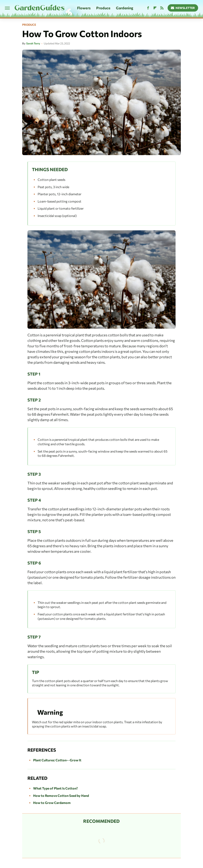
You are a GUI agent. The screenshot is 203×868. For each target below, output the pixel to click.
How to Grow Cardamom (52, 803)
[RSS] (162, 8)
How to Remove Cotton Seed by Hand (61, 796)
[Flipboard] (155, 8)
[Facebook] (148, 8)
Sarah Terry (33, 43)
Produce (103, 8)
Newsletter (183, 8)
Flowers (84, 8)
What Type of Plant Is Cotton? (55, 788)
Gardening (125, 8)
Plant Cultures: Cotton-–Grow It (57, 760)
